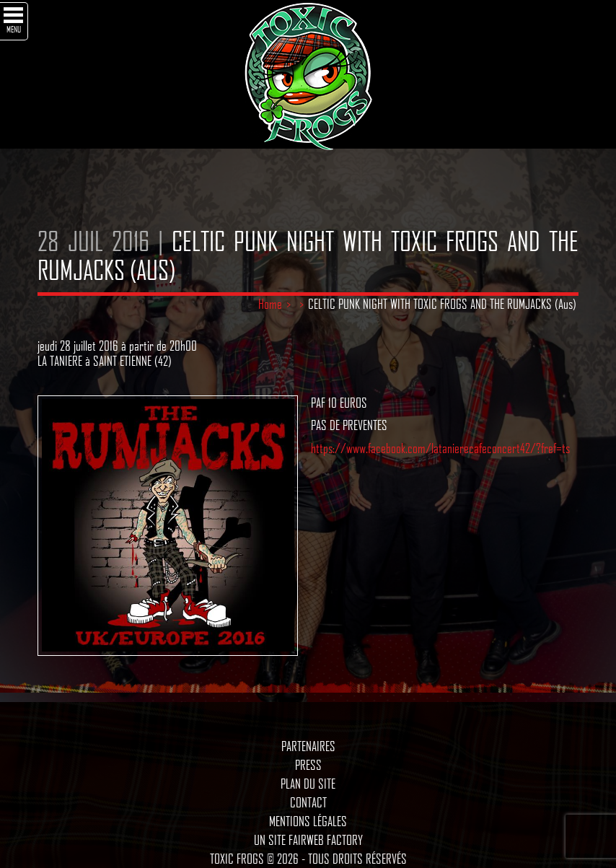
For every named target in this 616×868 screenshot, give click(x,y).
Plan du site (308, 784)
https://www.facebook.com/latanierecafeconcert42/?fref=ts (440, 448)
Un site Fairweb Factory (308, 840)
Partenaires (308, 746)
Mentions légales (308, 821)
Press (308, 765)
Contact (308, 802)
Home (270, 304)
